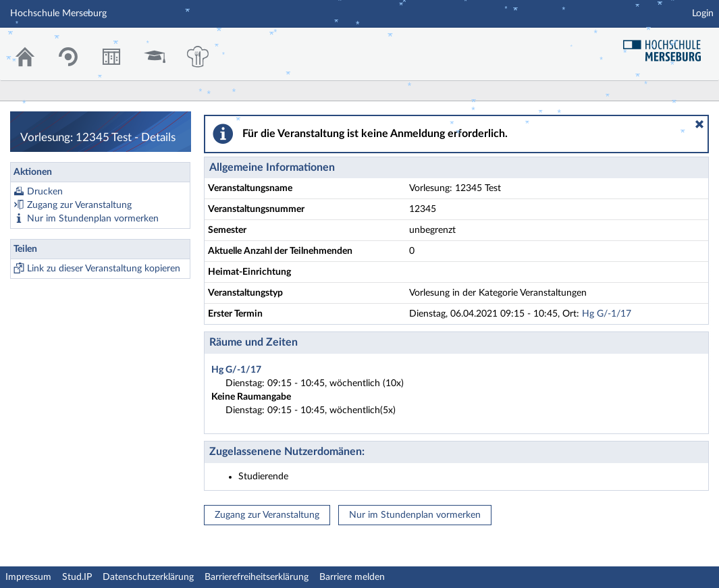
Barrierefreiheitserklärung (257, 577)
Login (703, 14)
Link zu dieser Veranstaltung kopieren (104, 269)
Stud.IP (77, 577)
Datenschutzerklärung (148, 577)
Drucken (45, 192)
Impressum (28, 577)
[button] (699, 124)
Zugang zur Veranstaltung (79, 205)
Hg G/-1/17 (607, 314)
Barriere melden (352, 577)
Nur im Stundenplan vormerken (93, 219)
